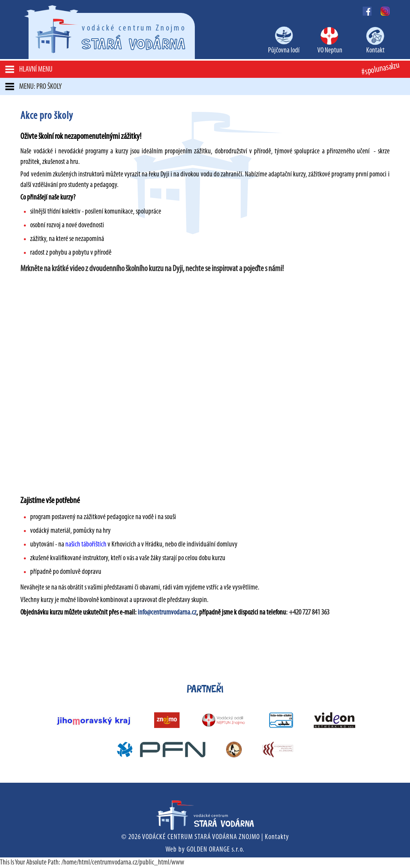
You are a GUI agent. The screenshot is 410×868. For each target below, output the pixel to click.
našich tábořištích (85, 545)
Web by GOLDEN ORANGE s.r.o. (205, 850)
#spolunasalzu (380, 69)
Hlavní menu (36, 70)
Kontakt (375, 51)
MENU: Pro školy (40, 87)
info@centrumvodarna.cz (167, 613)
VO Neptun (330, 51)
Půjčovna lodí (284, 51)
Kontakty (277, 837)
